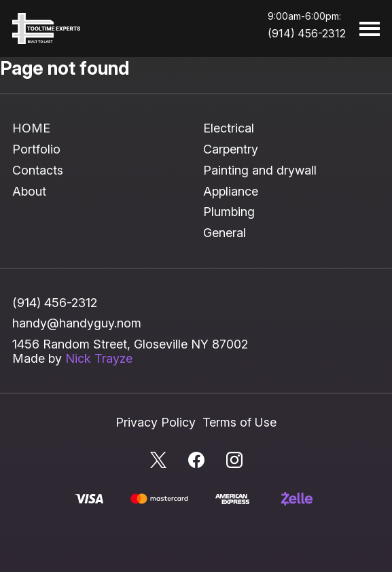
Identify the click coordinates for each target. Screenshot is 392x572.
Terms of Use (239, 422)
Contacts (38, 170)
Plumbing (229, 212)
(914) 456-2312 (307, 33)
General (225, 233)
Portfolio (36, 149)
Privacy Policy (156, 422)
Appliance (231, 191)
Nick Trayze (99, 358)
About (29, 191)
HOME (31, 128)
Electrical (229, 128)
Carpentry (231, 149)
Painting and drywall (260, 170)
